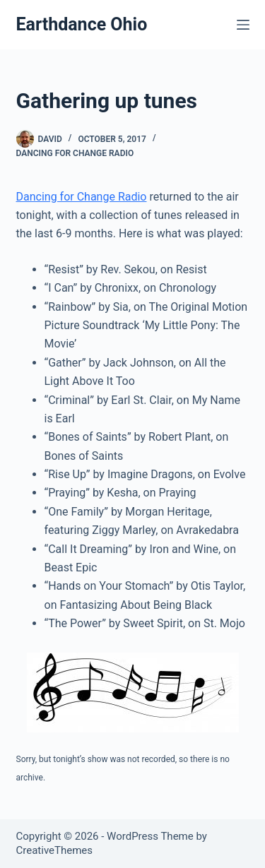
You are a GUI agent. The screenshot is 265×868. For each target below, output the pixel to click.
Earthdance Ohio (82, 24)
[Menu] (243, 25)
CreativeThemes (55, 850)
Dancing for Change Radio (75, 153)
